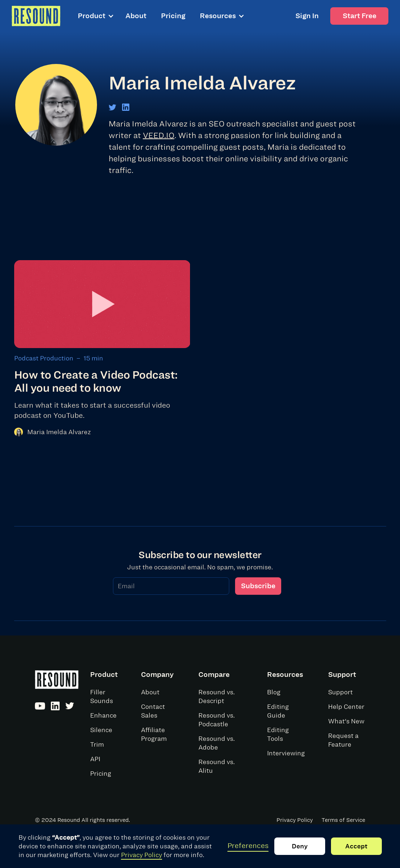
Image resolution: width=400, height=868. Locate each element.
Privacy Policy (142, 855)
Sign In (307, 16)
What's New (346, 721)
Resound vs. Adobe (217, 743)
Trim (97, 744)
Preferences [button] (248, 846)
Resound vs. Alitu (217, 766)
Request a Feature (343, 740)
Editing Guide (278, 711)
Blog (274, 692)
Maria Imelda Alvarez (59, 432)
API (95, 759)
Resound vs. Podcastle (217, 720)
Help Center (346, 707)
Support (340, 692)
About (136, 16)
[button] (99, 16)
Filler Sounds (102, 697)
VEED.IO (159, 135)
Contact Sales (153, 711)
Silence (101, 730)
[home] (36, 16)
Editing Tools (278, 734)
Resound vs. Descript (217, 697)
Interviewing (286, 753)
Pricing (173, 16)
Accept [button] (356, 846)
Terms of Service (343, 820)
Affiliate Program (154, 734)
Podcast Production (44, 358)
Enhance (103, 715)
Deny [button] (300, 846)
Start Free (359, 16)
